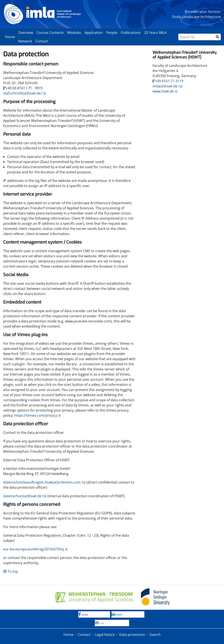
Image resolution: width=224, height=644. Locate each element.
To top (11, 571)
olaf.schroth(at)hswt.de (22, 93)
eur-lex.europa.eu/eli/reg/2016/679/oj (34, 549)
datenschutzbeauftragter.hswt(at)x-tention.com (42, 482)
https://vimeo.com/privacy (36, 415)
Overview (26, 33)
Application (94, 33)
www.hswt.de (163, 91)
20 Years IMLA (155, 33)
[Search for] (196, 37)
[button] (94, 615)
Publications (131, 33)
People (112, 33)
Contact (42, 41)
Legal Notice (105, 635)
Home (10, 37)
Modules (74, 33)
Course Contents (50, 33)
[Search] (217, 37)
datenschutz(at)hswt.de (22, 496)
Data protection (132, 635)
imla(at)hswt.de (165, 86)
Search (155, 635)
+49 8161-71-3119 (169, 81)
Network (25, 41)
